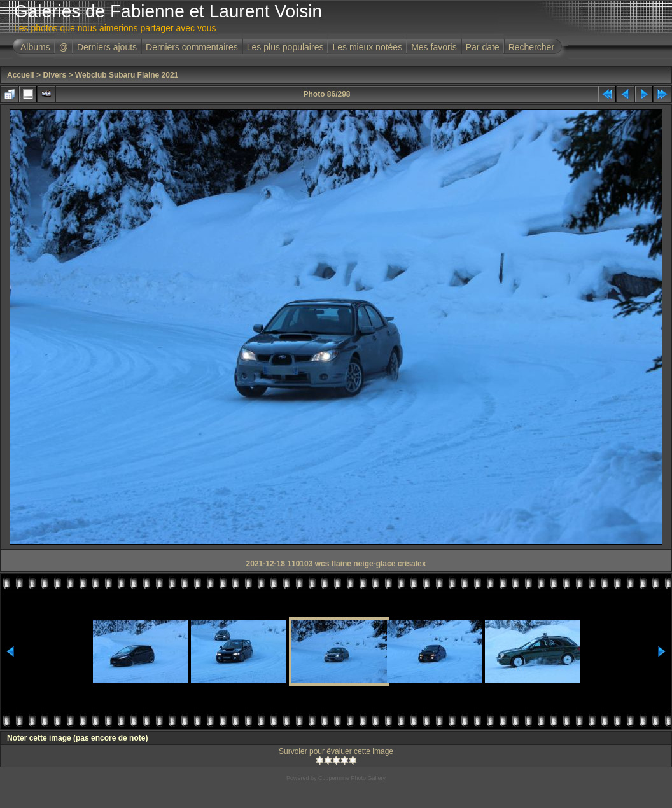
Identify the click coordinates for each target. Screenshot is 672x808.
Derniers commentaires (192, 47)
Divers (54, 75)
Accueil (21, 75)
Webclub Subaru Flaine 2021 (127, 75)
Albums (35, 47)
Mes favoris (434, 47)
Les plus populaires (285, 47)
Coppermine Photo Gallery (352, 778)
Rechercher (531, 47)
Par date (483, 47)
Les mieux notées (367, 47)
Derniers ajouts (107, 47)
